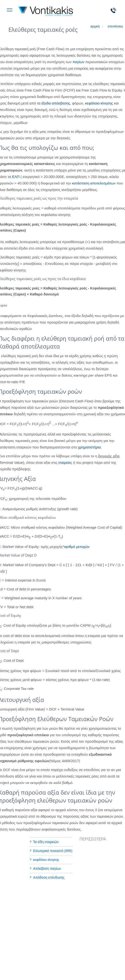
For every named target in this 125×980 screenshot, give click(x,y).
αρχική (95, 26)
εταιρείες (65, 462)
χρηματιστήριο (89, 447)
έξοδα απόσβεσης (56, 103)
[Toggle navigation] (9, 9)
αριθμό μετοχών (77, 547)
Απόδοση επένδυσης (49, 877)
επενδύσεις (112, 26)
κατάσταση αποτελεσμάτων (94, 183)
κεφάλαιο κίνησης (99, 103)
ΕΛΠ (16, 177)
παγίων (78, 62)
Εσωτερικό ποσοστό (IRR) (53, 851)
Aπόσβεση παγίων (47, 869)
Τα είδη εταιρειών (46, 842)
